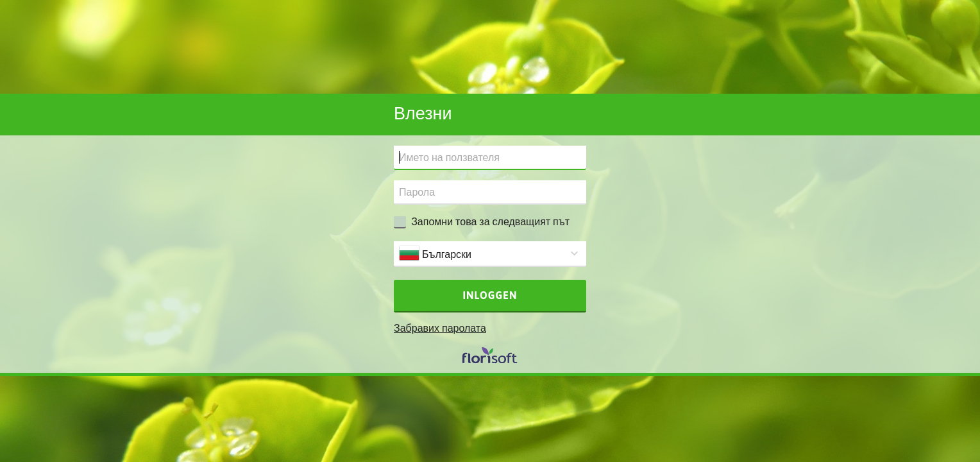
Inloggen (490, 295)
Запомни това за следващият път (490, 221)
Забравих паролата (440, 328)
